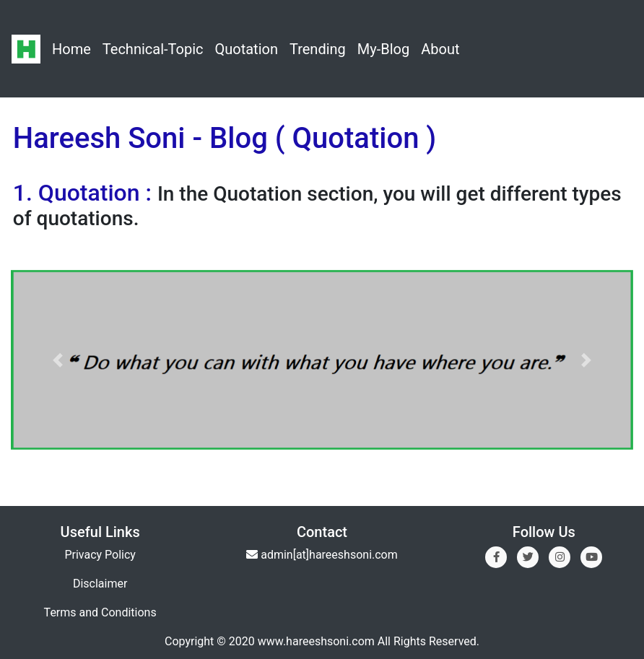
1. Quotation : (85, 193)
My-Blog (383, 49)
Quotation (246, 49)
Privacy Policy (100, 555)
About (440, 49)
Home (71, 49)
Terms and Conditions (100, 612)
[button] (57, 360)
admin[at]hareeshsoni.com (329, 555)
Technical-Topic (153, 49)
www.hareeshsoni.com (316, 641)
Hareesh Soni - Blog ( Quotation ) (225, 138)
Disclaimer (100, 584)
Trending (318, 49)
